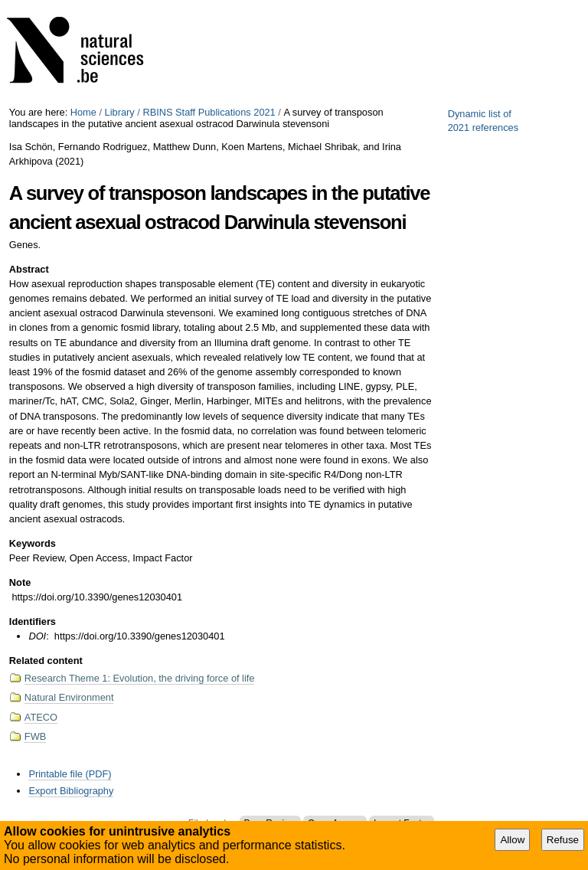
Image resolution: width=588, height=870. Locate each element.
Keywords (33, 543)
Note (20, 582)
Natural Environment (69, 697)
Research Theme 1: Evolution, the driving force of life (140, 678)
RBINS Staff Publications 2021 (209, 112)
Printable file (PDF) (70, 774)
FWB (35, 736)
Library (120, 112)
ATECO (41, 717)
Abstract (29, 269)
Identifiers (33, 621)
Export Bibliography (71, 791)
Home (83, 112)
